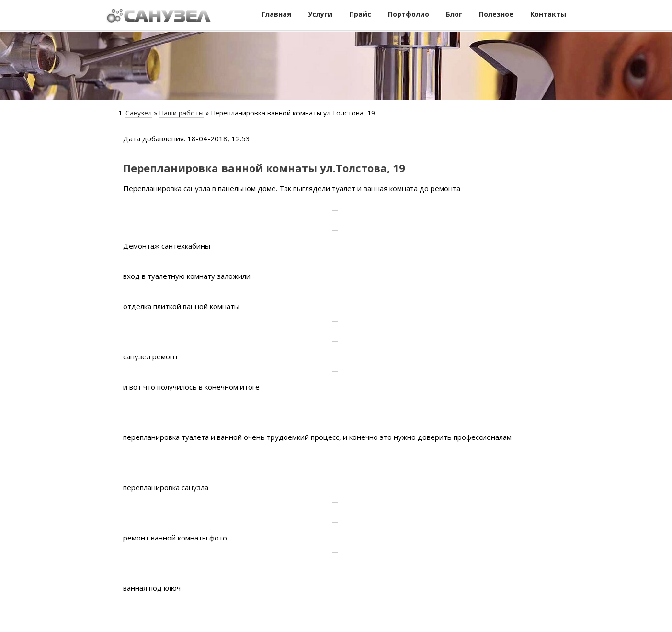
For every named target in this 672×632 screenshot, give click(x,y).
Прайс (360, 14)
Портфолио (409, 14)
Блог (454, 14)
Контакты (548, 14)
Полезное (496, 14)
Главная (276, 14)
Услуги (320, 14)
